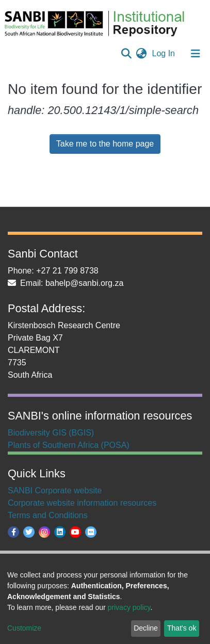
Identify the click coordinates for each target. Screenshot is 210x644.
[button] (142, 54)
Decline (146, 628)
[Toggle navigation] (196, 54)
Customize (24, 628)
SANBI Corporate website (55, 490)
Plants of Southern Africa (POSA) (69, 445)
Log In (165, 53)
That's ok (182, 628)
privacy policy (129, 607)
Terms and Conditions (48, 515)
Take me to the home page (105, 144)
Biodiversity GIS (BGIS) (51, 433)
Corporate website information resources (82, 503)
